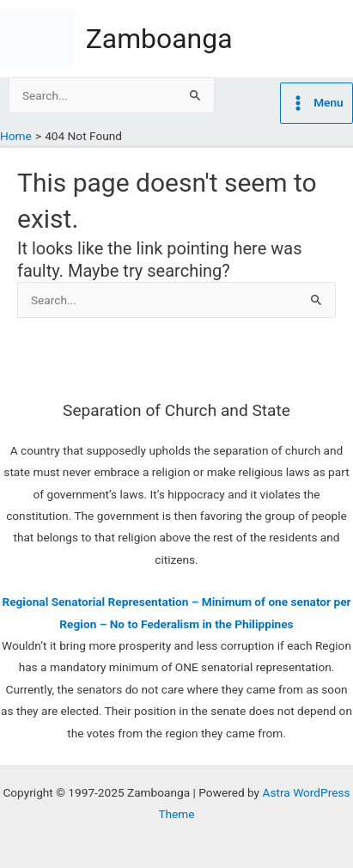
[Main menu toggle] (316, 103)
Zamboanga (159, 39)
